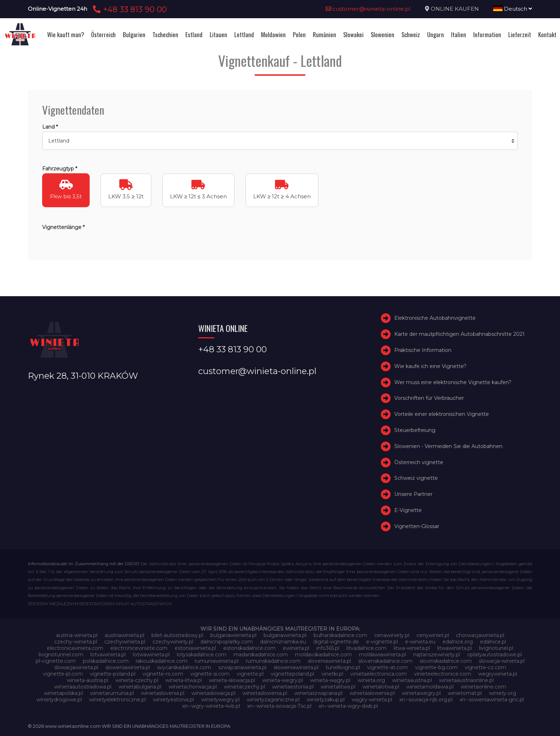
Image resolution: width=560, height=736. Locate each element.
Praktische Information (423, 350)
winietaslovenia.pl (163, 693)
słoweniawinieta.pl (296, 667)
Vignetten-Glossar (417, 526)
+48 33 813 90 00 (129, 9)
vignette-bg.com (436, 667)
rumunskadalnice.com (273, 661)
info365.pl (328, 648)
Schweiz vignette (416, 478)
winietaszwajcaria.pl (318, 693)
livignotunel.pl (496, 648)
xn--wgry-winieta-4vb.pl (211, 706)
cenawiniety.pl (392, 635)
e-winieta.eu (420, 642)
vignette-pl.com (63, 674)
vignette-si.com (210, 674)
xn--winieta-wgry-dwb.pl (348, 706)
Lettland (244, 34)
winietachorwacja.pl (193, 687)
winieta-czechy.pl (137, 680)
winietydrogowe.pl (59, 700)
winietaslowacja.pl (213, 693)
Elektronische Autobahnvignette (435, 318)
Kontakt (547, 34)
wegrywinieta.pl (498, 674)
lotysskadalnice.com (202, 655)
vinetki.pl (332, 674)
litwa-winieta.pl (412, 648)
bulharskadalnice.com (340, 635)
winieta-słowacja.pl (232, 680)
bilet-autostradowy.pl (177, 635)
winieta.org (371, 680)
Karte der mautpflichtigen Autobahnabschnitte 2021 (459, 334)
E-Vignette (408, 510)
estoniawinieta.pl (195, 648)
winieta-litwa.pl (184, 680)
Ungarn (436, 34)
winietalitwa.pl (338, 687)
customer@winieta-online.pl (368, 9)
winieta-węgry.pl (330, 680)
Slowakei (353, 34)
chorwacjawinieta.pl (480, 635)
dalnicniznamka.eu (283, 642)
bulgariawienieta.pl (233, 635)
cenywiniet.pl (433, 635)
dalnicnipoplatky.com (227, 642)
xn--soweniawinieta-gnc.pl (492, 700)
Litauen (218, 34)
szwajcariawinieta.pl (242, 667)
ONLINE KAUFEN (455, 9)
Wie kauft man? (66, 34)
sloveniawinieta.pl (329, 661)
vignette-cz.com (485, 667)
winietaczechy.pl (244, 687)
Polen (299, 34)
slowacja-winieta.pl (502, 661)
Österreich (103, 34)
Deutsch (513, 9)
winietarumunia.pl (112, 693)
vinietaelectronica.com (379, 674)
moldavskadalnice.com (323, 655)
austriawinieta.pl (124, 635)
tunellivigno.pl (343, 667)
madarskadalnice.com (261, 655)
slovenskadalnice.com (385, 661)
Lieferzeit (520, 34)
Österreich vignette (419, 462)
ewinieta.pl (296, 648)
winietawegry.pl (421, 693)
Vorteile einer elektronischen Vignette (442, 414)
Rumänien (324, 34)
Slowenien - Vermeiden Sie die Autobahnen (448, 446)
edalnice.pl (493, 642)
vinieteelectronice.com (442, 674)
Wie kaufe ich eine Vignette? (430, 366)
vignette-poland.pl (113, 674)
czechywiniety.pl (173, 642)
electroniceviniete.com (139, 648)
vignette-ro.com (163, 674)
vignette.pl (250, 674)
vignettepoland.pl (292, 674)
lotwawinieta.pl (151, 655)
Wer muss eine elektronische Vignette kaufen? (453, 382)
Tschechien (165, 34)
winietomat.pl (465, 693)
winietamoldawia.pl (430, 687)
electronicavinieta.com (75, 648)
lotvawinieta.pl (108, 655)
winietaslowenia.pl (265, 693)
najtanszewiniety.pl (437, 655)
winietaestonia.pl (293, 687)
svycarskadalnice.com (184, 667)
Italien (459, 34)
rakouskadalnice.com (162, 661)
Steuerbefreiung (415, 430)
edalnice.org (458, 642)
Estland (194, 34)
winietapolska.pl (63, 693)
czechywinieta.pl (125, 642)
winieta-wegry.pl (282, 680)
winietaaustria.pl (412, 680)
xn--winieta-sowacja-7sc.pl (279, 706)
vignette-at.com (387, 667)
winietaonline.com (483, 687)
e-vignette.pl (382, 642)
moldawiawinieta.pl (382, 655)
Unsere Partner (413, 494)
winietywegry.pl (220, 700)
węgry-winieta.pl (372, 700)
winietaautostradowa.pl (83, 687)
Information (487, 34)
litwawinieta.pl (454, 648)
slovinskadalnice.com (446, 661)
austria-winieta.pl (77, 635)
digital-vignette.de (336, 642)
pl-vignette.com (56, 661)
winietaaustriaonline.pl (466, 680)
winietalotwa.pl (381, 687)
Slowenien (382, 34)
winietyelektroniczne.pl (117, 700)
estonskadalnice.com (249, 648)
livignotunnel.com (61, 655)
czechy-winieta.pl (76, 642)
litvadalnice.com (366, 648)
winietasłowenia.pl (372, 693)
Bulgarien (134, 34)
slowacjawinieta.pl (76, 667)
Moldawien (273, 34)
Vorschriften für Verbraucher (429, 398)
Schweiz (411, 34)
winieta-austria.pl (87, 680)
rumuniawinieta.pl (217, 661)
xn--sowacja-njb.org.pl (426, 700)
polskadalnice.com (106, 661)
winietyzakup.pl (326, 700)
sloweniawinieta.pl (128, 667)
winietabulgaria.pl (140, 687)
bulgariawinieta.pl (285, 635)
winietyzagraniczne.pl (273, 700)
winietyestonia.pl (173, 700)
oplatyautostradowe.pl (494, 655)
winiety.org (502, 693)
